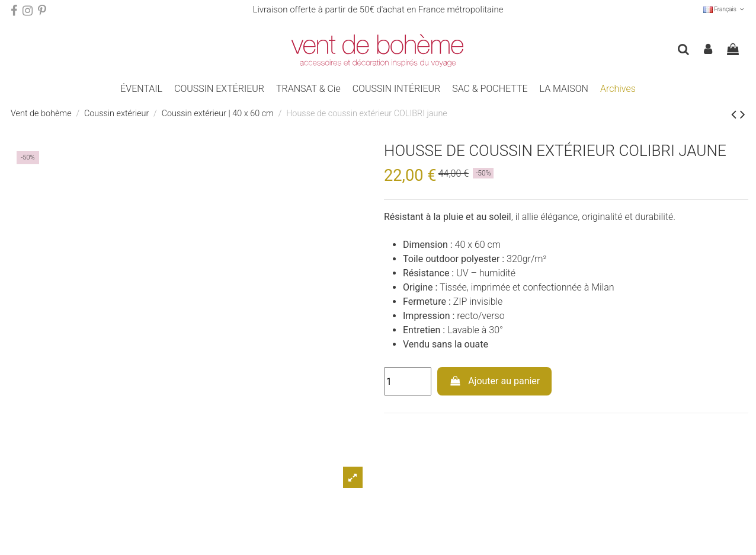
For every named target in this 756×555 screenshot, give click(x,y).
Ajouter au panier (495, 381)
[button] (219, 89)
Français (724, 9)
